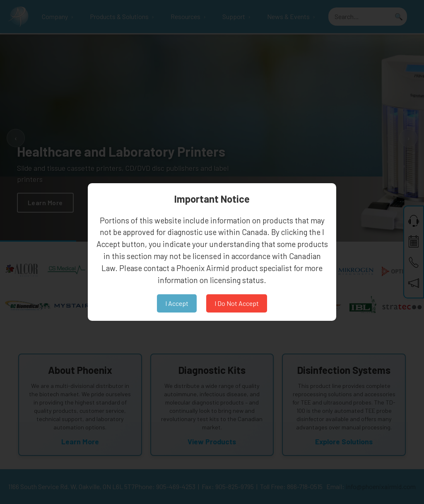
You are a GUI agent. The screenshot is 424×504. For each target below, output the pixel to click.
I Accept (177, 303)
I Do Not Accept (237, 303)
